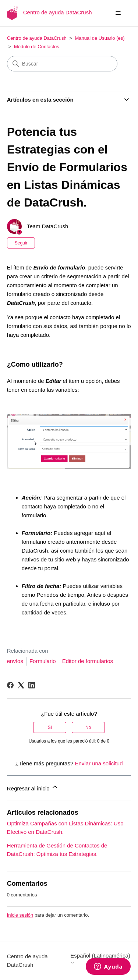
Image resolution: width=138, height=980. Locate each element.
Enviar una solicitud (99, 763)
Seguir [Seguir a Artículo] (21, 243)
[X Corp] (21, 685)
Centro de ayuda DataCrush (37, 38)
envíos (15, 661)
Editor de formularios (88, 661)
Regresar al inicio (33, 787)
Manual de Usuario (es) (100, 38)
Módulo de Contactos (37, 47)
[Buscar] (62, 64)
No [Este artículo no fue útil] (88, 727)
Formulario (43, 661)
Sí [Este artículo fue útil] (50, 727)
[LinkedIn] (32, 685)
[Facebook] (10, 685)
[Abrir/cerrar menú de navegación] (118, 13)
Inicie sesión (20, 915)
